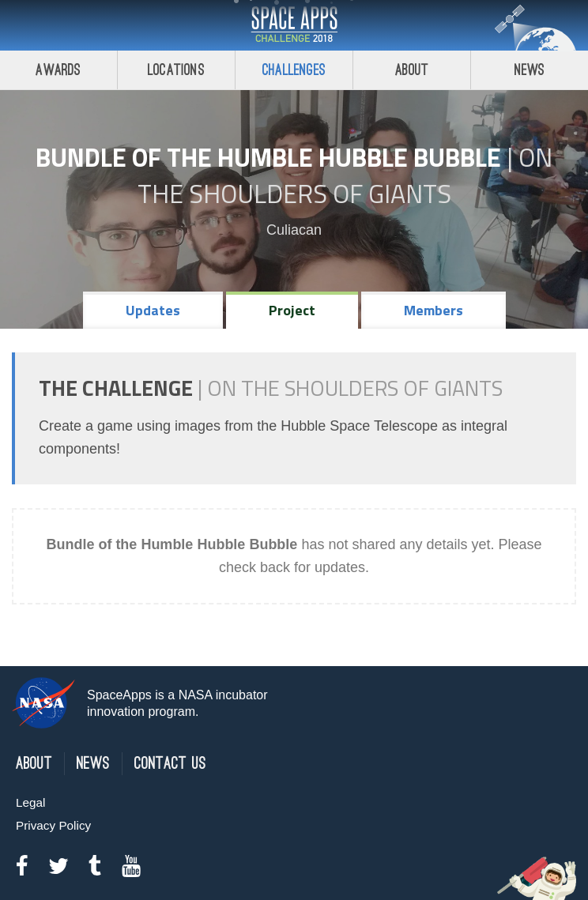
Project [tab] (292, 310)
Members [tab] (433, 310)
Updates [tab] (153, 310)
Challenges (294, 70)
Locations (176, 70)
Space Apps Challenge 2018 (294, 25)
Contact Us (170, 764)
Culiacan (294, 230)
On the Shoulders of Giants (345, 175)
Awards (58, 70)
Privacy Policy (53, 825)
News (530, 70)
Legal (30, 802)
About (412, 70)
